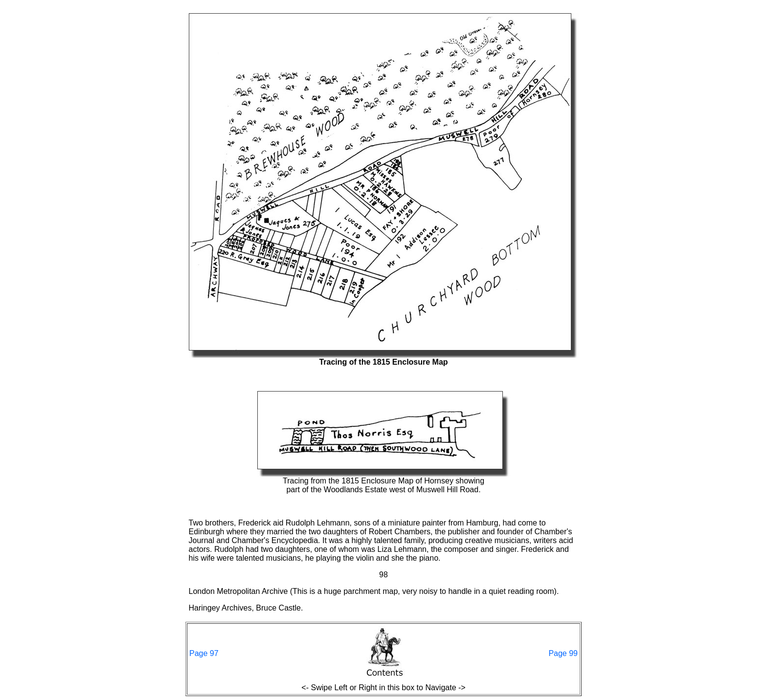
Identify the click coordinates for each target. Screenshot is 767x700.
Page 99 (563, 653)
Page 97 (204, 653)
